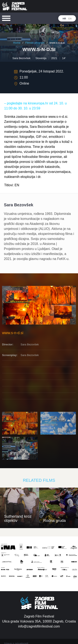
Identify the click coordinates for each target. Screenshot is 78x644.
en (70, 19)
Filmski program (35, 43)
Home (17, 43)
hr (64, 19)
